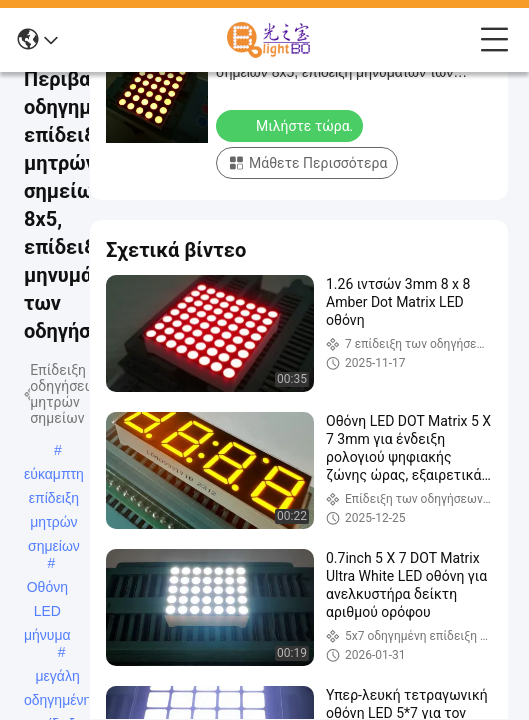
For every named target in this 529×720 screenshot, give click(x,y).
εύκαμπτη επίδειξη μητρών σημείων (54, 476)
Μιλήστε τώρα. (291, 125)
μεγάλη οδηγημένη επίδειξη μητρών (57, 678)
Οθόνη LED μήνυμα (47, 589)
